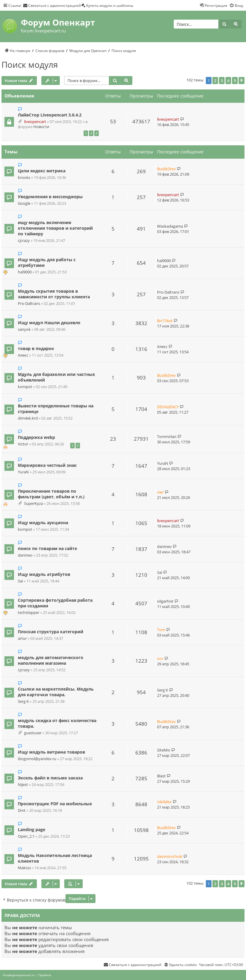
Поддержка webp (36, 437)
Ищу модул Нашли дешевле (49, 323)
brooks (24, 178)
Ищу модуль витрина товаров (51, 752)
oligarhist (165, 601)
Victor (23, 444)
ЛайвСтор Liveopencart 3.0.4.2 (50, 115)
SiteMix (164, 750)
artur (22, 638)
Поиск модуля (30, 64)
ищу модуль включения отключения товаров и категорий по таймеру (55, 228)
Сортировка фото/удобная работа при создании (55, 603)
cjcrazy (24, 241)
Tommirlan (167, 437)
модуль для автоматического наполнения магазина (51, 660)
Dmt (22, 810)
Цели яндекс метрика (42, 171)
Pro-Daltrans (29, 304)
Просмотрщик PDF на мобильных (55, 804)
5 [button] (235, 81)
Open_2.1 (26, 836)
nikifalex (164, 802)
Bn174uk (165, 321)
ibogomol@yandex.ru (37, 759)
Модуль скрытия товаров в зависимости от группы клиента (54, 294)
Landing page (32, 829)
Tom (161, 630)
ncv (160, 658)
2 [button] (215, 81)
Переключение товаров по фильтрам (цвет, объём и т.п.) (51, 494)
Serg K (23, 701)
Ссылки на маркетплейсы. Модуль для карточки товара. (56, 692)
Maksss (24, 868)
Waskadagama (170, 226)
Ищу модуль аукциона (43, 523)
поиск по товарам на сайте (47, 548)
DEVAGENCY (168, 407)
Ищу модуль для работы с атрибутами (47, 262)
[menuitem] (52, 5)
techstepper (29, 613)
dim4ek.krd (28, 418)
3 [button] (222, 81)
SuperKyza (33, 504)
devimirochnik (170, 856)
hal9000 (25, 272)
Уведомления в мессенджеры (50, 197)
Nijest (23, 785)
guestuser (33, 733)
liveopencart (35, 122)
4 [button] (228, 81)
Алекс (23, 355)
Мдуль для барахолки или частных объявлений (56, 377)
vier (160, 492)
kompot (25, 387)
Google (24, 203)
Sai (20, 581)
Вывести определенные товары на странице (56, 409)
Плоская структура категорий (51, 632)
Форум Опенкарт (58, 22)
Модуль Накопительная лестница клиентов (55, 858)
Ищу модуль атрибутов (44, 574)
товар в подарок (36, 348)
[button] (242, 81)
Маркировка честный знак (47, 465)
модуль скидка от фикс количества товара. (57, 723)
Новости (41, 127)
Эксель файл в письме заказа (50, 778)
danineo (25, 555)
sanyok (24, 329)
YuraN (23, 472)
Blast (161, 776)
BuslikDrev (166, 169)
